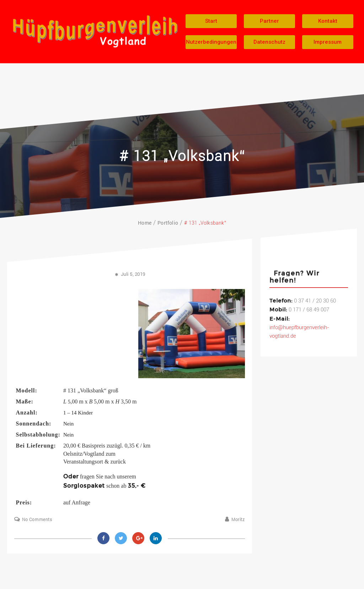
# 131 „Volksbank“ (182, 156)
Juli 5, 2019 (133, 274)
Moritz (238, 520)
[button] (211, 21)
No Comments (37, 520)
